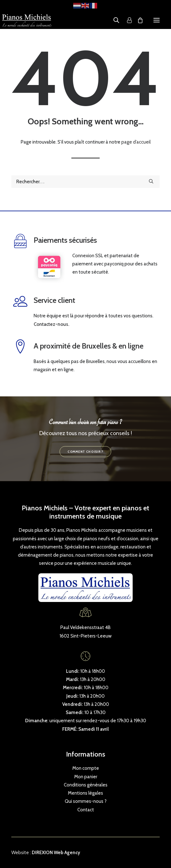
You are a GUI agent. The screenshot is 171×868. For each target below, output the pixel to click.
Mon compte (86, 768)
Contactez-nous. (51, 324)
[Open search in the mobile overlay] (113, 20)
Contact (86, 810)
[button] (157, 20)
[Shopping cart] (137, 20)
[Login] (127, 20)
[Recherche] (85, 182)
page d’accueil (136, 142)
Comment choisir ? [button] (85, 451)
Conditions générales (86, 785)
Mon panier (86, 777)
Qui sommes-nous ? (86, 801)
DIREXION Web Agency (56, 853)
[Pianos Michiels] (27, 20)
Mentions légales (85, 793)
